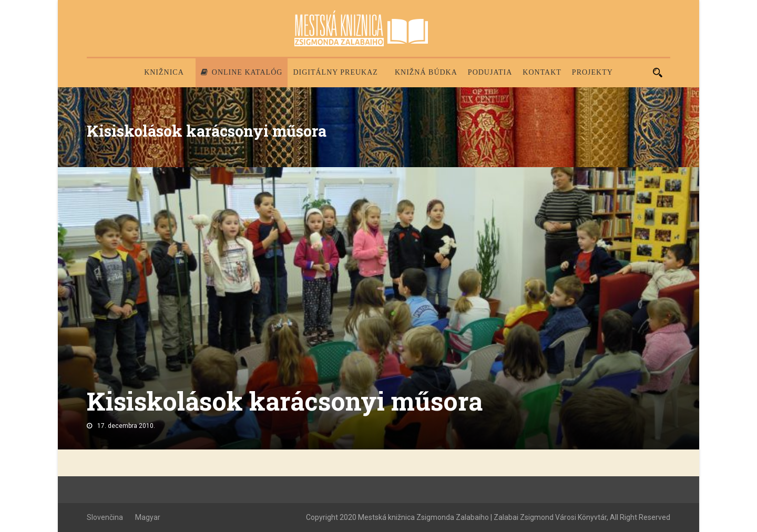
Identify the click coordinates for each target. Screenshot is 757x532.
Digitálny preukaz (335, 72)
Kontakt (542, 72)
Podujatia (490, 72)
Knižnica (164, 72)
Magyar (148, 517)
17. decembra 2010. (126, 426)
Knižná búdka (426, 72)
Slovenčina (105, 517)
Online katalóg (242, 72)
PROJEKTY (592, 72)
